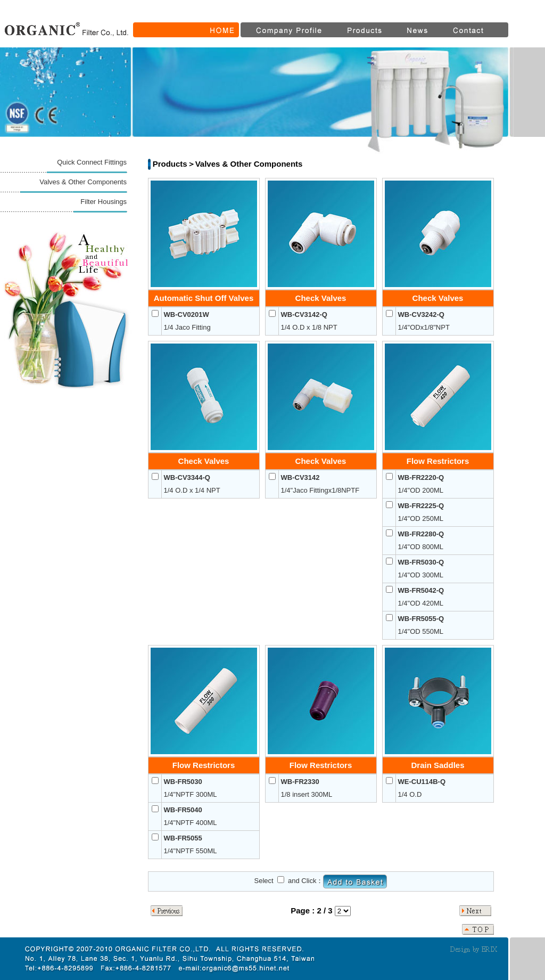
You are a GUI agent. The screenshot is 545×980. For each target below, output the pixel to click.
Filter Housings (104, 202)
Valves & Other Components (83, 182)
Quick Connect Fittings (92, 162)
